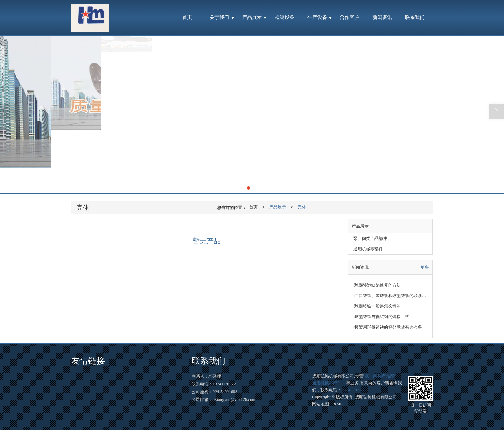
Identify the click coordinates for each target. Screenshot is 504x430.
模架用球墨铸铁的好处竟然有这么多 (388, 327)
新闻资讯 (382, 17)
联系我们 (415, 17)
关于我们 (219, 17)
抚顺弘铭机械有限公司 (376, 397)
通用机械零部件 (368, 249)
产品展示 (252, 17)
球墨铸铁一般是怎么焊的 (377, 306)
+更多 (423, 267)
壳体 (302, 207)
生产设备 (317, 17)
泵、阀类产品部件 (370, 238)
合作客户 (350, 17)
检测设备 (285, 17)
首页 (187, 17)
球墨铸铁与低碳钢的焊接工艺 (381, 317)
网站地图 (320, 404)
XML (338, 404)
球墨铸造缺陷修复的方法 (377, 285)
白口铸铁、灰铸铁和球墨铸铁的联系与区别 (393, 296)
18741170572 (353, 390)
